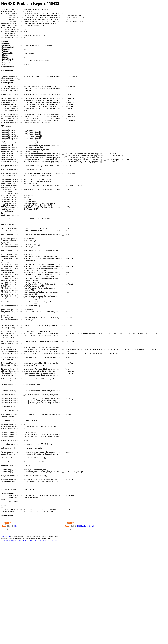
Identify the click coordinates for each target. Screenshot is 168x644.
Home (17, 627)
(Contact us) (5, 638)
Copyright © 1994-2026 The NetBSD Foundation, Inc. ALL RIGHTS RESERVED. (30, 642)
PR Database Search (86, 627)
